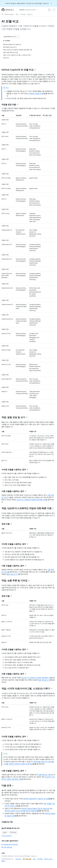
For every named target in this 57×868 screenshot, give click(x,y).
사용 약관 (18, 859)
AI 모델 (23, 14)
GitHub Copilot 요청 (36, 93)
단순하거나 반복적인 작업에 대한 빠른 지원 (31, 500)
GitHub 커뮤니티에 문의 (10, 844)
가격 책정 (40, 859)
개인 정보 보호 (27, 859)
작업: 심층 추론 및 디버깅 (16, 580)
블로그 (4, 861)
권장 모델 (7, 524)
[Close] (52, 3)
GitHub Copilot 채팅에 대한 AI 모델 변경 (35, 808)
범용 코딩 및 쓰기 (12, 574)
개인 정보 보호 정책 (7, 836)
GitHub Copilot (9, 14)
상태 (34, 859)
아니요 (13, 832)
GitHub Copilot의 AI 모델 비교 (19, 70)
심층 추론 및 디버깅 (45, 775)
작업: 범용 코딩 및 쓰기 (14, 417)
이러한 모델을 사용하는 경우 (15, 470)
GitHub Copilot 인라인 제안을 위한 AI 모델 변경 (21, 811)
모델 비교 (30, 14)
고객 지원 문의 (7, 847)
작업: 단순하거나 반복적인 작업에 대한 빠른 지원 (28, 508)
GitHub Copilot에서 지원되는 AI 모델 (36, 799)
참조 (17, 14)
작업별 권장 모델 (10, 104)
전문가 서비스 (48, 859)
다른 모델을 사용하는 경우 (14, 491)
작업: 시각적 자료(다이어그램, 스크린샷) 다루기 (27, 688)
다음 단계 (8, 785)
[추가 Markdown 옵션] (19, 37)
